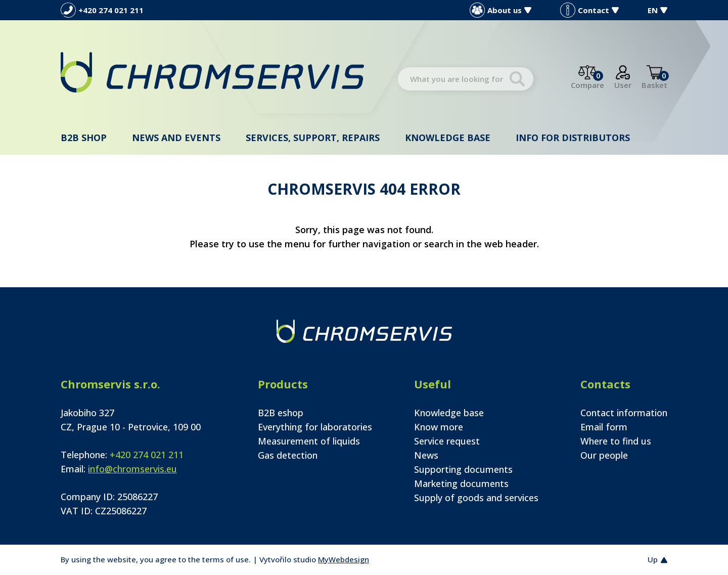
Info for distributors (573, 138)
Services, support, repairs (313, 138)
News (426, 455)
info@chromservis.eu (132, 469)
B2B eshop (281, 413)
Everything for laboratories (315, 427)
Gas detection (288, 455)
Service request (447, 441)
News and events (176, 138)
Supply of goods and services (476, 498)
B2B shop (84, 138)
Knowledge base (448, 138)
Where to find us (616, 441)
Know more (439, 427)
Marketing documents (461, 483)
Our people (604, 455)
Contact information (624, 413)
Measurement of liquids (309, 441)
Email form (604, 427)
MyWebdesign (344, 559)
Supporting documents (463, 469)
